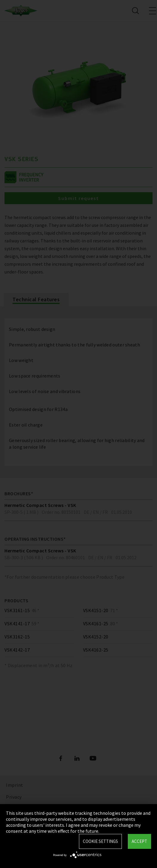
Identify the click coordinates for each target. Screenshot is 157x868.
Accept (139, 841)
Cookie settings (100, 841)
